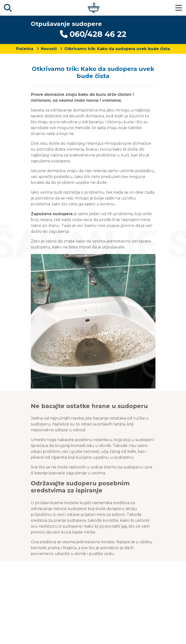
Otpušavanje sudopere (66, 24)
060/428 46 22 (93, 34)
